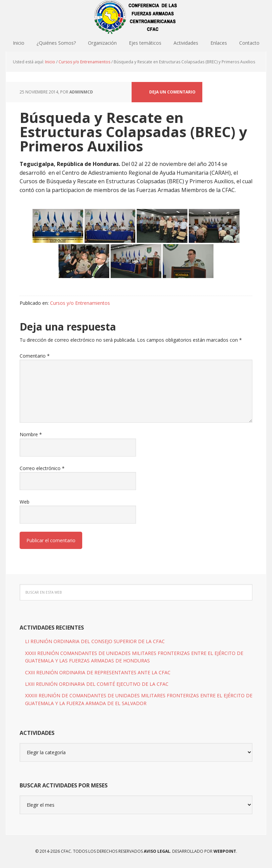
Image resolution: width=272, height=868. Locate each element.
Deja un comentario (172, 92)
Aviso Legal (156, 851)
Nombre (31, 434)
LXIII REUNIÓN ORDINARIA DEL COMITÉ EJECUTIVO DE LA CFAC (97, 684)
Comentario (35, 356)
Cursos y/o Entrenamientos (80, 303)
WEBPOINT (225, 851)
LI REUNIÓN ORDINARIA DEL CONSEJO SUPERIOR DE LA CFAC (95, 641)
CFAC (136, 17)
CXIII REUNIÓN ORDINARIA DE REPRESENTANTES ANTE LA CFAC (98, 672)
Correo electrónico (42, 468)
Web (25, 502)
